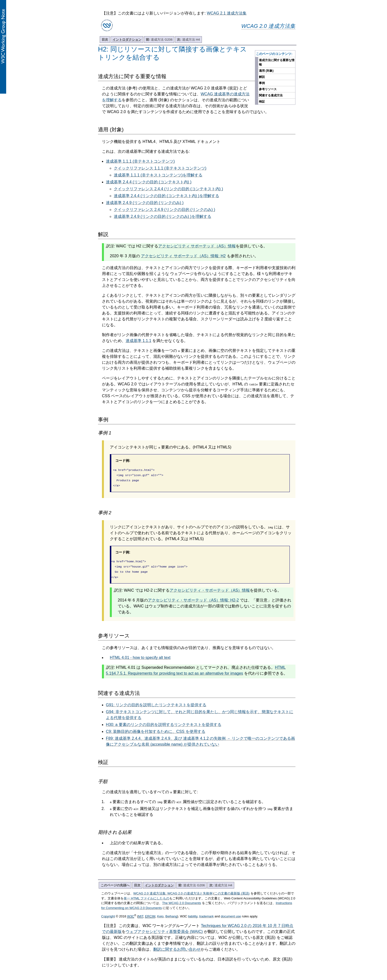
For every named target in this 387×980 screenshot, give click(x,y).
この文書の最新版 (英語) (232, 889)
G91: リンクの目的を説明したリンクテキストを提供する (156, 701)
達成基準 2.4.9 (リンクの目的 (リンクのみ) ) (145, 203)
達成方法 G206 (159, 40)
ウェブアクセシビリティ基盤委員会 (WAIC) (164, 928)
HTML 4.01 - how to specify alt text (140, 654)
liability (193, 912)
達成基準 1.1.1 (138, 341)
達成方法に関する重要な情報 (277, 62)
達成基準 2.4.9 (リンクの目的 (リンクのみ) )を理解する (163, 216)
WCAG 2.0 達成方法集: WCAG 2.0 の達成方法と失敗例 (173, 889)
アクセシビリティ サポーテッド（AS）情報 (197, 246)
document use (231, 912)
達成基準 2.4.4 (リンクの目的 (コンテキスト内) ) (149, 182)
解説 (262, 77)
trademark (206, 912)
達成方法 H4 (188, 40)
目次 (105, 40)
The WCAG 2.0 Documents (182, 899)
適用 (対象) (266, 71)
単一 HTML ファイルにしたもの (146, 894)
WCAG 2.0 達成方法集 (268, 26)
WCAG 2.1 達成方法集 (227, 13)
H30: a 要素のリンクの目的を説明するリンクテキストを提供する (164, 721)
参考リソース (268, 89)
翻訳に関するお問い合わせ (177, 945)
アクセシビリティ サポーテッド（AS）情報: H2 (183, 256)
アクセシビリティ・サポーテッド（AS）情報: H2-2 (193, 596)
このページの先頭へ (115, 881)
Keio (160, 912)
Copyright (108, 912)
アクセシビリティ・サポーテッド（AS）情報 (210, 586)
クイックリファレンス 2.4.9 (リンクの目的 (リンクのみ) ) (164, 210)
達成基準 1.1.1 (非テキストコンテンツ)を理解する (158, 175)
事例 (262, 83)
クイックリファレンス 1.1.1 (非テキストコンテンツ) (160, 168)
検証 (262, 102)
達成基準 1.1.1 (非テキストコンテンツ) (140, 161)
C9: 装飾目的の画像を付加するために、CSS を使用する (156, 728)
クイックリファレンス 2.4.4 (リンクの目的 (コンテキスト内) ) (168, 189)
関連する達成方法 (271, 95)
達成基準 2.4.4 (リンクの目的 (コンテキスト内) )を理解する (166, 196)
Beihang (171, 912)
